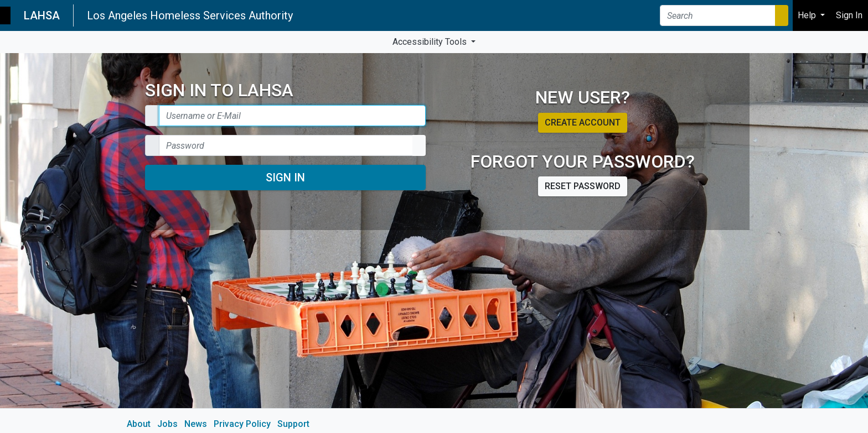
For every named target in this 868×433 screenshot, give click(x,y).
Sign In (285, 178)
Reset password (583, 186)
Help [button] (808, 15)
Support (293, 424)
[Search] (718, 15)
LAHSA (42, 15)
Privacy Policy (242, 424)
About (139, 424)
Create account (583, 122)
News (196, 424)
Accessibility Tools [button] (431, 42)
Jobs (167, 424)
